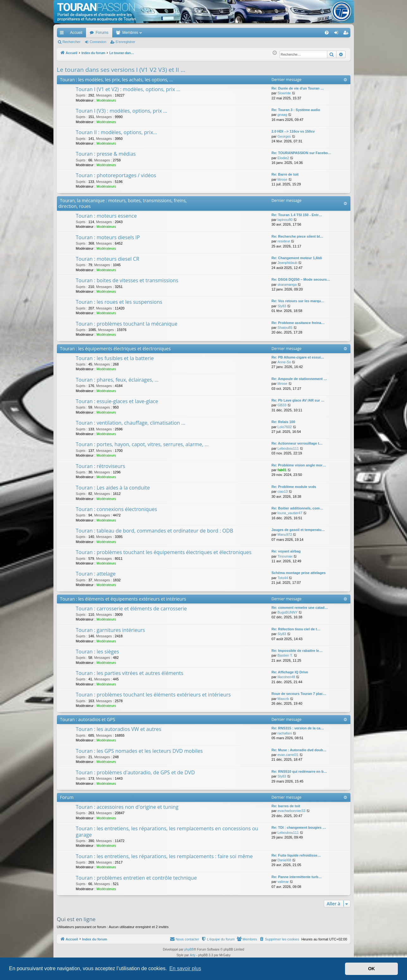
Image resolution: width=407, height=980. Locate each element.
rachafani (284, 733)
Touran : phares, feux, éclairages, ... (117, 380)
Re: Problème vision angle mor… (299, 465)
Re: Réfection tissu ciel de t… (296, 629)
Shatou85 (285, 328)
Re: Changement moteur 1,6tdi (297, 258)
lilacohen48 (286, 677)
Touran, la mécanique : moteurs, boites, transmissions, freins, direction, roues (123, 203)
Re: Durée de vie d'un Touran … (298, 88)
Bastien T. (285, 655)
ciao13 (282, 491)
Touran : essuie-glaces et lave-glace (117, 401)
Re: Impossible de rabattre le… (297, 651)
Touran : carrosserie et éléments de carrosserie (131, 609)
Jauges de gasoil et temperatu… (298, 530)
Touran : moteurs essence (106, 216)
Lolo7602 (284, 427)
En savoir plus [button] (185, 968)
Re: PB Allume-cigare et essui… (298, 357)
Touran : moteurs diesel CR (108, 259)
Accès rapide (63, 34)
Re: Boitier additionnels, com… (297, 508)
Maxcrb (283, 699)
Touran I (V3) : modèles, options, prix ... (122, 111)
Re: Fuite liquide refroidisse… (296, 855)
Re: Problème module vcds (294, 487)
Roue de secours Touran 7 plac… (299, 694)
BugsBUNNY (287, 612)
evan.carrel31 (288, 755)
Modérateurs (106, 100)
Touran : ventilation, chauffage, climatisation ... (131, 423)
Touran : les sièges (98, 652)
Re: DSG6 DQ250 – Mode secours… (301, 279)
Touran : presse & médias (106, 154)
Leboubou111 (288, 448)
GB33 (282, 405)
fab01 (282, 470)
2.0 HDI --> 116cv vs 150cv (293, 131)
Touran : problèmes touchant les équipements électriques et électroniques (164, 552)
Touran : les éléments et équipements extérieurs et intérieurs (123, 599)
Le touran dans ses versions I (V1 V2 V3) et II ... (121, 70)
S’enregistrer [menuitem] (347, 34)
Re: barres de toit (286, 806)
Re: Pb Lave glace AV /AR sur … (298, 400)
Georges (284, 136)
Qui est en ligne (76, 919)
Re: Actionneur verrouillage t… (297, 443)
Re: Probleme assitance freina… (298, 323)
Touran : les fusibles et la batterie (115, 358)
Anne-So (284, 362)
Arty (193, 955)
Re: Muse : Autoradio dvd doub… (299, 750)
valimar (283, 882)
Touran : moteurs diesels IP (108, 237)
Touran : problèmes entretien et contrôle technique (136, 878)
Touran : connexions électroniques (117, 509)
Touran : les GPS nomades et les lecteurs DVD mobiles (139, 751)
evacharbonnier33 (291, 811)
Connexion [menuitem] (337, 34)
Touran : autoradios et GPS (88, 719)
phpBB (189, 949)
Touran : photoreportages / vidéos (116, 175)
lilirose (282, 179)
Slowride (284, 93)
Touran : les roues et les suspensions (119, 302)
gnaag (282, 115)
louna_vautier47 (290, 513)
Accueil (76, 33)
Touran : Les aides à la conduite (113, 488)
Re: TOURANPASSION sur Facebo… (302, 153)
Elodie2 (283, 158)
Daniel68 (284, 860)
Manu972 (285, 534)
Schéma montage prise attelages (299, 573)
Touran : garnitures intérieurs (111, 630)
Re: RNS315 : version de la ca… (298, 728)
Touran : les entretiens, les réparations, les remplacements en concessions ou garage (167, 831)
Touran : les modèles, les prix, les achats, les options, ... (117, 80)
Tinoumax (285, 556)
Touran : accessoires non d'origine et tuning (127, 807)
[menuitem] (304, 33)
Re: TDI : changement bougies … (299, 827)
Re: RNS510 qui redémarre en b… (299, 771)
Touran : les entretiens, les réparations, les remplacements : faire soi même (164, 856)
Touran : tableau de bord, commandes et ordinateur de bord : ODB (155, 531)
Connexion (98, 42)
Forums (102, 33)
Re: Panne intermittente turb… (297, 877)
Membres (130, 33)
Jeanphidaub (287, 263)
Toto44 (283, 578)
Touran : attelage (96, 574)
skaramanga (287, 284)
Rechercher (72, 42)
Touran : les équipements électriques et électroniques (115, 349)
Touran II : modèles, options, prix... (117, 132)
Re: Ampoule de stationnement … (299, 379)
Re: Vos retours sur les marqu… (298, 301)
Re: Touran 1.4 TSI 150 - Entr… (297, 215)
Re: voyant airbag (286, 551)
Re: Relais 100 (284, 422)
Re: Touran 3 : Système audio (296, 110)
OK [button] (372, 969)
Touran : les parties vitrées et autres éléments (130, 673)
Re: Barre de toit (285, 174)
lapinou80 (285, 220)
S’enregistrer (125, 42)
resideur (284, 241)
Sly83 (282, 306)
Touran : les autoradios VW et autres (119, 729)
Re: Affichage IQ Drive (290, 672)
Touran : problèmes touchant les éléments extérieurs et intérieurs (153, 695)
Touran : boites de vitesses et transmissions (127, 280)
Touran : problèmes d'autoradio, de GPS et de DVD (136, 772)
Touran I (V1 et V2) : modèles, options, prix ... (128, 89)
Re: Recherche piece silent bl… (298, 236)
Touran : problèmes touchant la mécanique (127, 324)
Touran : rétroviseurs (101, 466)
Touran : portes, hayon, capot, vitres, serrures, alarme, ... (142, 444)
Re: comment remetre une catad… (300, 608)
